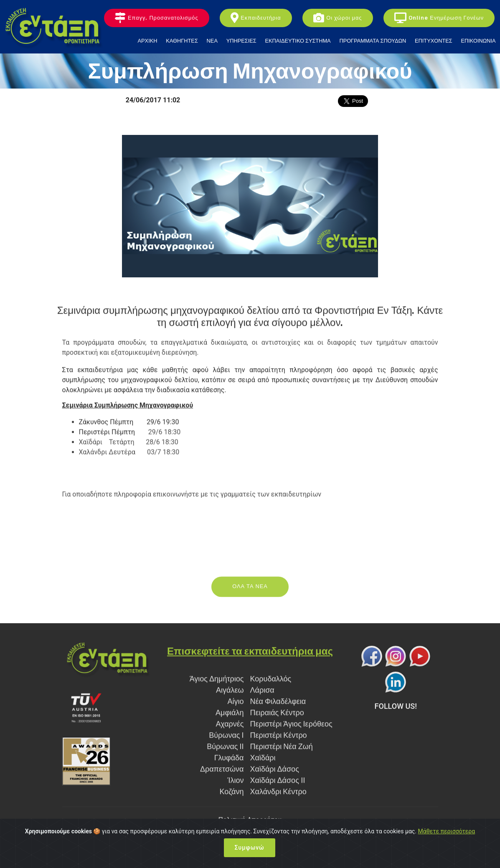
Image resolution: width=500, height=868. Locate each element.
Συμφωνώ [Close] (250, 848)
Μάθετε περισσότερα (447, 831)
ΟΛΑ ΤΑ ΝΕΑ (250, 594)
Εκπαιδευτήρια (256, 18)
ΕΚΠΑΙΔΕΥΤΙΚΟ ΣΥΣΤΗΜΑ (298, 41)
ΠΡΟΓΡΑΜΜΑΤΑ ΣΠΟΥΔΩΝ (373, 41)
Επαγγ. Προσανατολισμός (157, 18)
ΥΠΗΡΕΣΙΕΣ (241, 41)
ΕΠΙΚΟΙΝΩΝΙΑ (478, 41)
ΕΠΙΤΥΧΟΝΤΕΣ (434, 41)
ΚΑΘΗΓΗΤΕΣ (182, 41)
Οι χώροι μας (338, 18)
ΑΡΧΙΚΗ (148, 41)
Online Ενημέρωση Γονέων (439, 18)
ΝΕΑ (212, 41)
